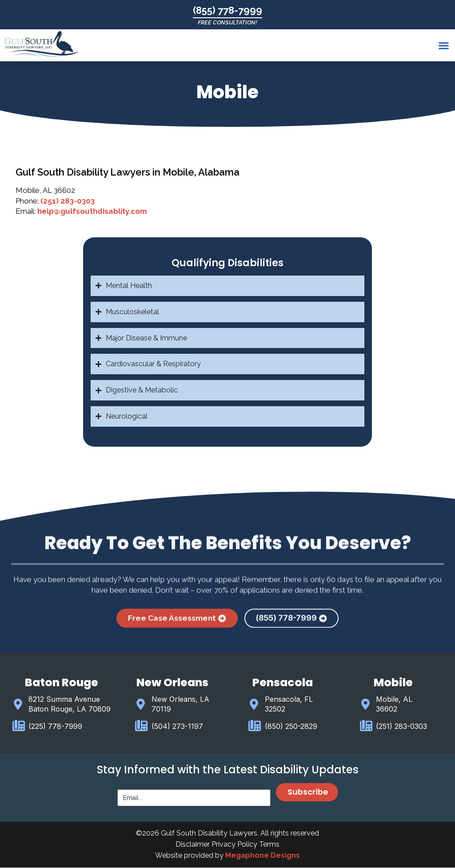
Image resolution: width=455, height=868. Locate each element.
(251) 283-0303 (68, 201)
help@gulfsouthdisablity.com (92, 211)
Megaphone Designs (263, 856)
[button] (443, 46)
